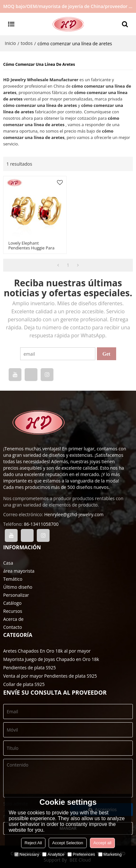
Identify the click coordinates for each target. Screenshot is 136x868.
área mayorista (19, 571)
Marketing (110, 854)
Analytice (53, 854)
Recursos (13, 611)
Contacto (13, 627)
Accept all (102, 843)
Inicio (10, 43)
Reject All (33, 843)
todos (27, 43)
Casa (8, 563)
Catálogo (12, 603)
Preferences (81, 854)
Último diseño (18, 587)
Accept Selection (68, 843)
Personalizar (16, 595)
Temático (13, 579)
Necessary (27, 854)
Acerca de (13, 619)
